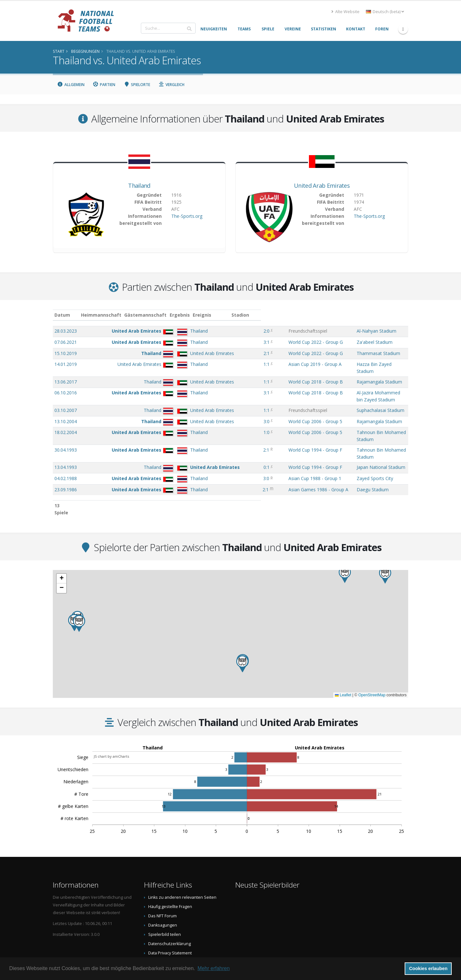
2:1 (240, 353)
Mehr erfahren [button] (214, 968)
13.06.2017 (66, 375)
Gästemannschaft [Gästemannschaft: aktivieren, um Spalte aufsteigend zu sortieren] (183, 315)
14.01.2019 (66, 364)
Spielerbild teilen (165, 902)
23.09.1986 (66, 464)
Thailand (139, 186)
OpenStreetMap (372, 662)
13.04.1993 (66, 442)
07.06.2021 (66, 342)
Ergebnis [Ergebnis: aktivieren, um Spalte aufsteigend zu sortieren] (241, 315)
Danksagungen (163, 893)
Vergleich (172, 85)
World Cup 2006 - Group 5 (282, 409)
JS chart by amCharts (111, 724)
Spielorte (137, 85)
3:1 (240, 342)
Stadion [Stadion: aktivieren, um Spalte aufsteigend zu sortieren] (329, 315)
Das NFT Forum (162, 883)
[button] (345, 542)
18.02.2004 (66, 419)
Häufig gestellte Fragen (170, 874)
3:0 (240, 409)
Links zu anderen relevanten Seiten (182, 865)
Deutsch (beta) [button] (385, 12)
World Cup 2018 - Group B (282, 375)
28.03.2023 (66, 331)
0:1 (240, 442)
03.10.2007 (66, 397)
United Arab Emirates (322, 186)
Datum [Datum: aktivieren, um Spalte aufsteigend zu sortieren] (62, 315)
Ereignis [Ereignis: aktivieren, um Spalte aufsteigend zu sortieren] (264, 315)
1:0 (240, 419)
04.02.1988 (66, 453)
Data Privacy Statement (170, 920)
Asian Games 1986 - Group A (285, 464)
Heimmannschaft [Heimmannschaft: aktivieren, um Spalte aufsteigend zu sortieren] (139, 315)
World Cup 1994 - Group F (282, 431)
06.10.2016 (66, 386)
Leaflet (343, 662)
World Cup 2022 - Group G (282, 342)
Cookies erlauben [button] (428, 968)
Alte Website (345, 12)
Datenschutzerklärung (170, 911)
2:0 (240, 331)
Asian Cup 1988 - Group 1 (281, 453)
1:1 (240, 364)
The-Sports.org (187, 216)
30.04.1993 (66, 431)
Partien (104, 85)
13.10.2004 (66, 409)
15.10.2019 (66, 353)
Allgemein (71, 85)
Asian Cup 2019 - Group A (281, 364)
